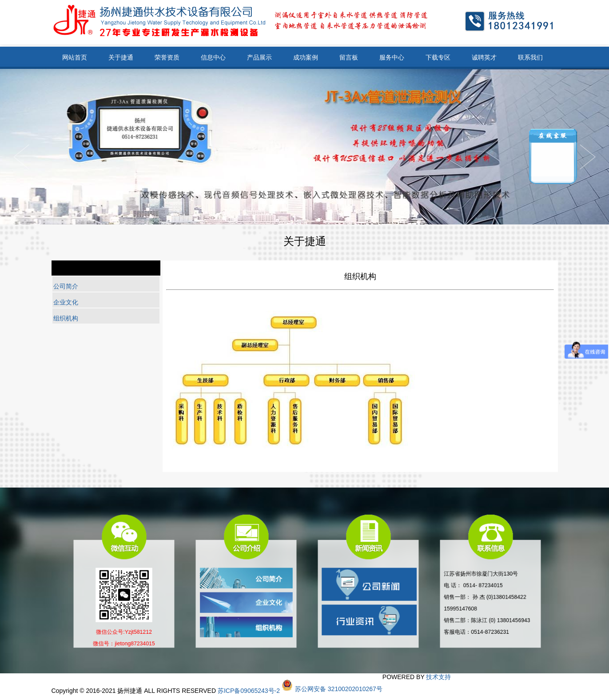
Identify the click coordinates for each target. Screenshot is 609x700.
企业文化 (66, 302)
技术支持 (438, 677)
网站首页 (75, 57)
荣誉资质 (167, 57)
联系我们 (530, 57)
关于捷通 (121, 57)
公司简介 (66, 286)
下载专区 (438, 57)
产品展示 (259, 57)
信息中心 (213, 57)
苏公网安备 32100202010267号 (339, 689)
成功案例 (306, 57)
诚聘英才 (484, 57)
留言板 (349, 57)
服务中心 (392, 57)
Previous (588, 157)
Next (21, 157)
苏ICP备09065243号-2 (249, 691)
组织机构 (66, 318)
